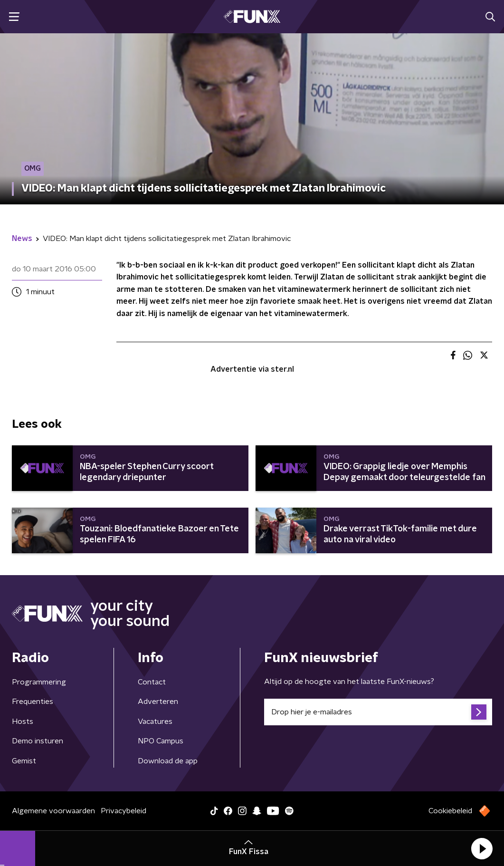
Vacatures (155, 722)
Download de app (168, 761)
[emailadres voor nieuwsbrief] (378, 712)
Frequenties (33, 702)
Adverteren (158, 702)
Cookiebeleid (450, 811)
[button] (482, 848)
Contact (152, 682)
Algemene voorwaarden (53, 811)
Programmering (39, 682)
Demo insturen (38, 741)
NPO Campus (161, 741)
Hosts (23, 722)
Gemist (24, 761)
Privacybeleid (124, 811)
